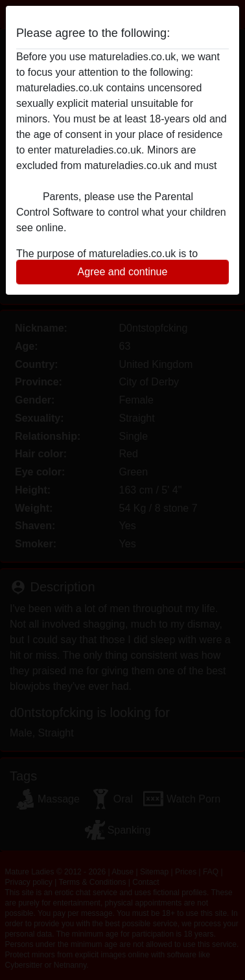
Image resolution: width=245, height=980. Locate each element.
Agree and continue (123, 272)
